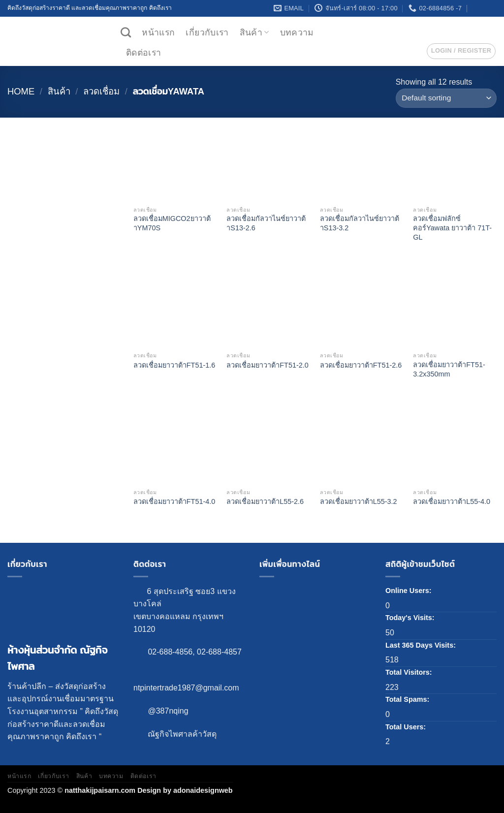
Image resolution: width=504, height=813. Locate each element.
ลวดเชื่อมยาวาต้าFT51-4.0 (174, 501)
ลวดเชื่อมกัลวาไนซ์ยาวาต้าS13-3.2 (360, 223)
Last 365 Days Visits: (422, 645)
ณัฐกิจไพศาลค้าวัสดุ (182, 734)
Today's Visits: (411, 618)
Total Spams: (408, 699)
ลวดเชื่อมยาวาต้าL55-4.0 (452, 501)
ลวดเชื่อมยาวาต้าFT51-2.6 (361, 365)
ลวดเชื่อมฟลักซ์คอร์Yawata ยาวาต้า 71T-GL (452, 228)
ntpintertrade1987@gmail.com (186, 688)
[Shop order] (446, 98)
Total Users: (407, 727)
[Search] (126, 32)
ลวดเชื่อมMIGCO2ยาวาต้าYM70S (172, 223)
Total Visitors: (410, 672)
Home (21, 91)
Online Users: (409, 591)
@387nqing (168, 711)
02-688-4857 (219, 652)
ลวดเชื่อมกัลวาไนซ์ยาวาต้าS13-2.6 (266, 223)
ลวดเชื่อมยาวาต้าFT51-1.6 (174, 365)
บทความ (297, 32)
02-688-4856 (170, 652)
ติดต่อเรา (143, 53)
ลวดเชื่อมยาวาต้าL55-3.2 (359, 501)
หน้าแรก (158, 32)
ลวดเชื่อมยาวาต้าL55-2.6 (265, 501)
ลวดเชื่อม (101, 91)
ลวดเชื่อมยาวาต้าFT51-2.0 (267, 365)
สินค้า (254, 32)
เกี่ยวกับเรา (207, 32)
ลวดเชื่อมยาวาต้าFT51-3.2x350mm (449, 369)
